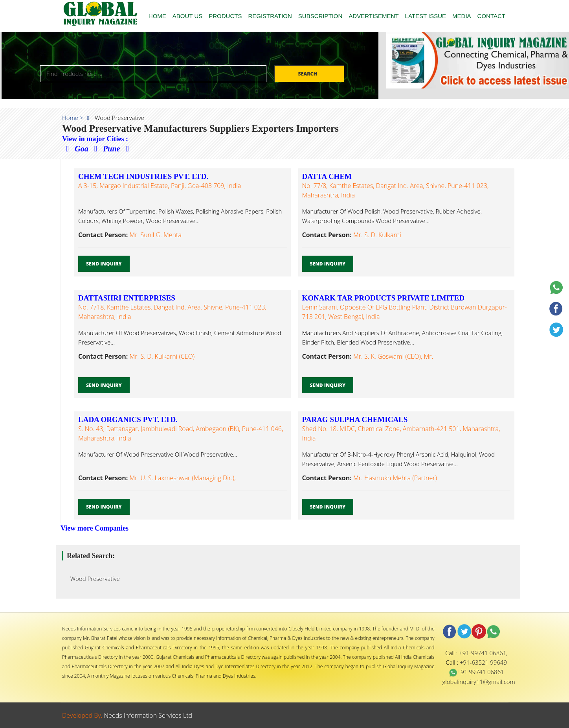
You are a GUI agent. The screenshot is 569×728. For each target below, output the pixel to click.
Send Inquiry (104, 264)
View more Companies (95, 528)
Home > (73, 118)
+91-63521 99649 (483, 662)
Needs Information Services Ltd (148, 715)
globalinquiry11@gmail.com (479, 682)
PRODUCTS (225, 16)
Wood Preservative (93, 579)
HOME (157, 16)
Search (308, 74)
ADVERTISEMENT (374, 16)
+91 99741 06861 (476, 672)
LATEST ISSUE (426, 16)
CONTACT (491, 16)
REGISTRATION (270, 16)
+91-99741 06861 (483, 653)
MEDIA (462, 16)
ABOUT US (187, 16)
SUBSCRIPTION (320, 16)
